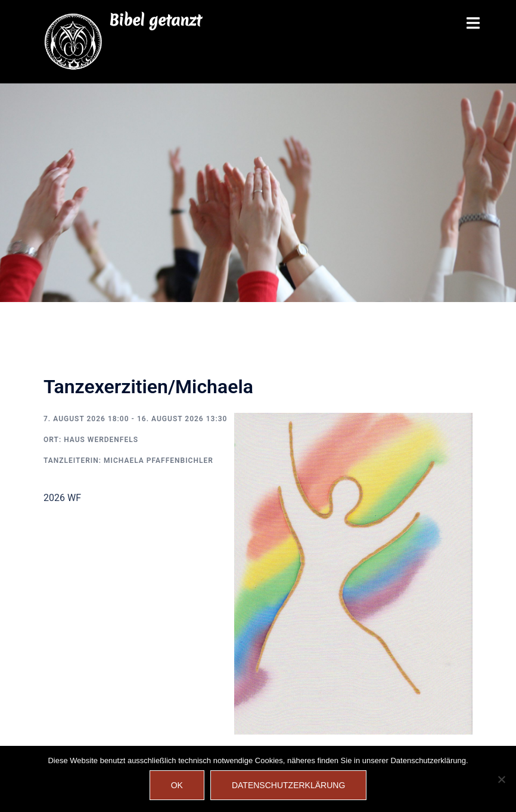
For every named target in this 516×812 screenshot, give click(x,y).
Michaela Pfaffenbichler (158, 461)
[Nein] (501, 779)
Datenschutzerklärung (288, 785)
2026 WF (62, 498)
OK (177, 785)
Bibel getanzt (155, 20)
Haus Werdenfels (101, 440)
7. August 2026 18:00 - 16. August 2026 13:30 (135, 419)
